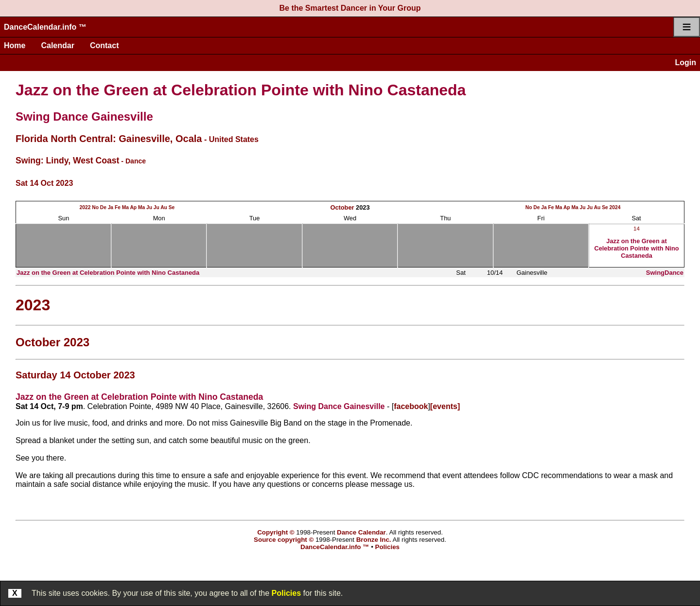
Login (685, 62)
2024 (615, 207)
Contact (105, 45)
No (95, 207)
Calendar (57, 45)
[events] (445, 406)
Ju (149, 207)
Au (164, 207)
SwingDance (665, 273)
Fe (118, 207)
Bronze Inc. (374, 540)
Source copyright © (284, 540)
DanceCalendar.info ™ (45, 27)
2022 (85, 207)
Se (172, 207)
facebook (411, 406)
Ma (125, 207)
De (103, 207)
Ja (111, 207)
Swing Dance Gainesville (84, 116)
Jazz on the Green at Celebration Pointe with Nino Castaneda (241, 90)
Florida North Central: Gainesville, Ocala (109, 139)
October (342, 207)
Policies (286, 593)
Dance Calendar (361, 532)
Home (15, 45)
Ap (133, 207)
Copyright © (276, 532)
